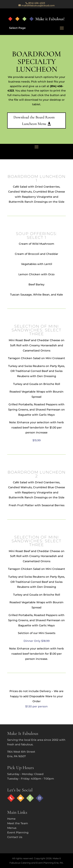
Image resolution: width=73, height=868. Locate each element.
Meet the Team (18, 823)
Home (11, 819)
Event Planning (18, 832)
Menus (12, 828)
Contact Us (15, 837)
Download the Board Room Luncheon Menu (34, 121)
